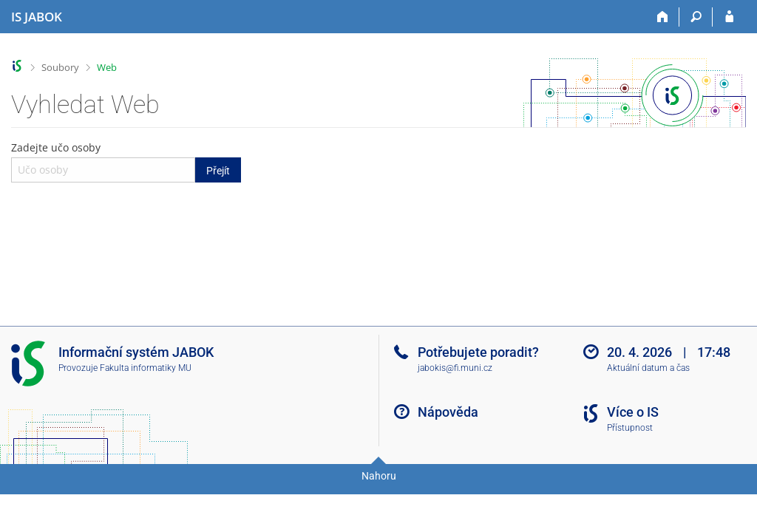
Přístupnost (630, 428)
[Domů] (663, 17)
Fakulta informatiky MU (146, 368)
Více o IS (633, 412)
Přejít (218, 171)
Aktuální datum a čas (648, 368)
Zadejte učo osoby (126, 161)
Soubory (60, 67)
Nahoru (379, 476)
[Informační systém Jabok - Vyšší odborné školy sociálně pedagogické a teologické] (37, 17)
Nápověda (448, 412)
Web (107, 67)
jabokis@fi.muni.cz (455, 368)
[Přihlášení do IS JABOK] (729, 17)
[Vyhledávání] (696, 17)
